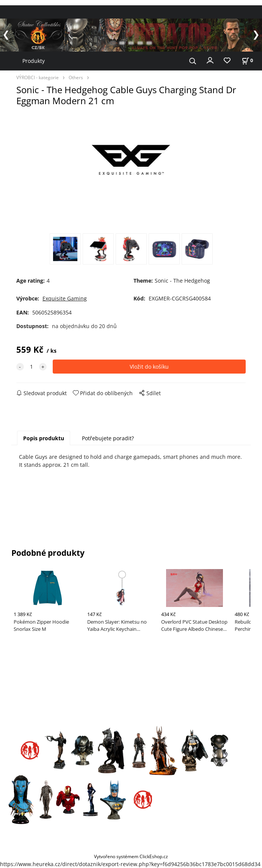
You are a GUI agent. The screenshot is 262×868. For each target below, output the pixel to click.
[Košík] (247, 60)
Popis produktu (44, 438)
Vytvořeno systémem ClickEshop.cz (131, 856)
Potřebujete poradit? (108, 438)
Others (76, 77)
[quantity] (31, 367)
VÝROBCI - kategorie (38, 77)
